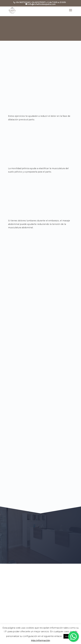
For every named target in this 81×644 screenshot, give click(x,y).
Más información (41, 640)
